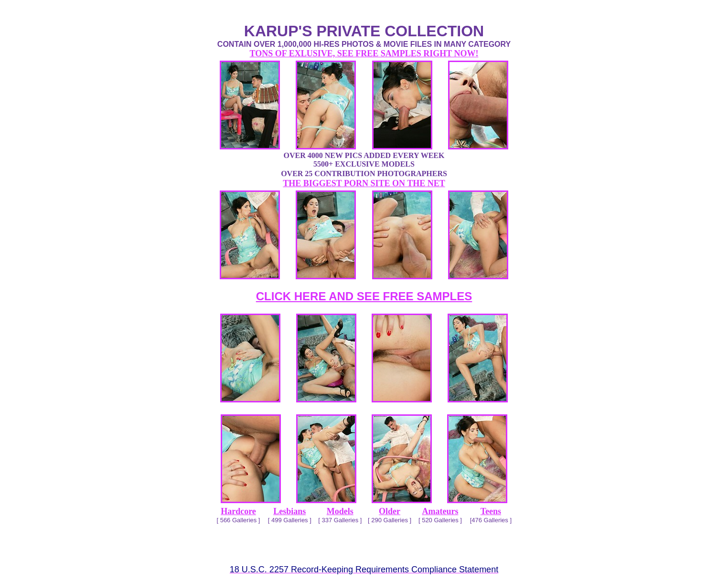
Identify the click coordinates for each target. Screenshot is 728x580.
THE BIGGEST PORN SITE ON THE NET (364, 183)
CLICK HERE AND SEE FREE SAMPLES (364, 296)
